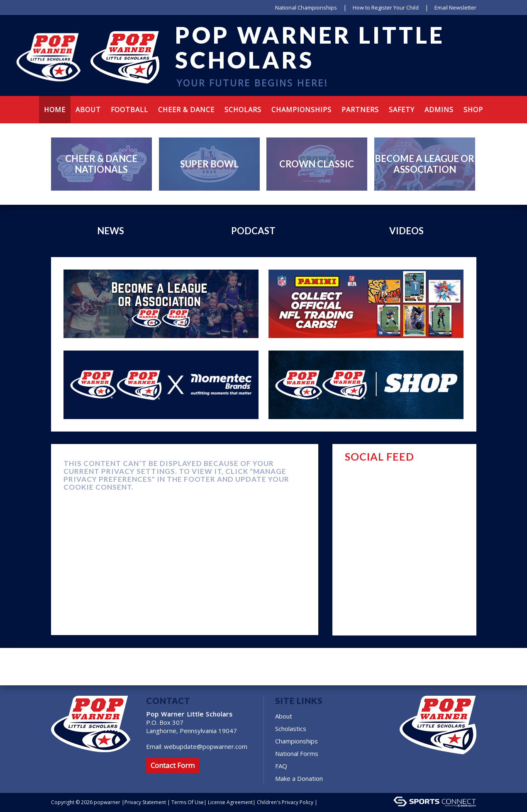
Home (55, 110)
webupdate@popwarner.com (206, 746)
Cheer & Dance (186, 110)
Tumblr (457, 81)
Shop (473, 110)
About (284, 716)
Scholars (243, 110)
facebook (413, 81)
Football (129, 110)
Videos (406, 231)
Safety (402, 110)
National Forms (297, 753)
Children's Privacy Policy (285, 802)
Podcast (253, 231)
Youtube (442, 81)
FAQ (281, 766)
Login (329, 802)
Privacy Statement (145, 802)
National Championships (306, 7)
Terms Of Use (188, 802)
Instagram (425, 81)
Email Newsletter (455, 7)
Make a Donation (299, 778)
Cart (471, 81)
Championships (301, 110)
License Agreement (230, 802)
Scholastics (291, 729)
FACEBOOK (463, 456)
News (111, 231)
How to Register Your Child (386, 7)
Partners (360, 110)
